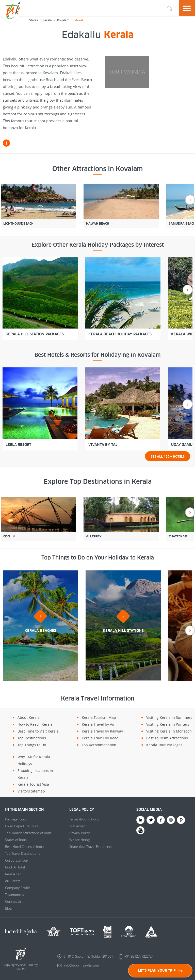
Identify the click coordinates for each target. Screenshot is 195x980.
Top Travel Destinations (23, 853)
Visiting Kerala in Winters (168, 724)
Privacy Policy (80, 833)
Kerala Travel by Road (100, 738)
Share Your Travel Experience (91, 847)
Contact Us (13, 901)
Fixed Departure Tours (22, 826)
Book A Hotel (15, 867)
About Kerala (29, 717)
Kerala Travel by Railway (102, 731)
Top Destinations (32, 738)
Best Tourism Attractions (167, 738)
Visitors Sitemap (31, 791)
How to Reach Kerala (35, 724)
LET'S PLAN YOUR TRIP (160, 970)
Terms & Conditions (84, 819)
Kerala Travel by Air (98, 724)
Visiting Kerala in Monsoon (169, 731)
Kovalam (63, 20)
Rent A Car (13, 874)
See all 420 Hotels (168, 456)
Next (190, 200)
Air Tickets (13, 881)
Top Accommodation (99, 745)
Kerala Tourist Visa (33, 784)
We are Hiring (79, 840)
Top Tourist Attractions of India (28, 833)
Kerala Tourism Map (99, 717)
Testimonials (14, 895)
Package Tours (16, 819)
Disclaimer (77, 826)
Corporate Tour (17, 860)
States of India (16, 840)
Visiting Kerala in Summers (169, 717)
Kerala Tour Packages (164, 745)
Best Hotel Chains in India (24, 847)
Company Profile (18, 888)
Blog (8, 908)
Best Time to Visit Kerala (38, 731)
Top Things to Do (32, 745)
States (34, 20)
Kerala (47, 20)
